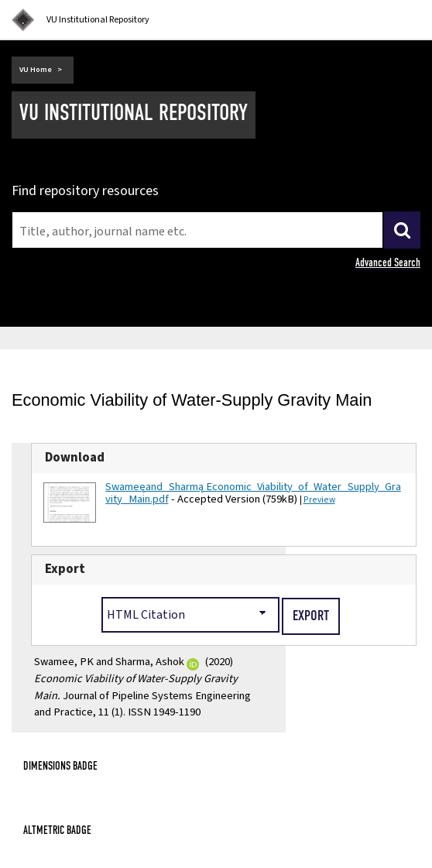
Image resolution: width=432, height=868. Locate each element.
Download (75, 458)
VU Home (36, 70)
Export (65, 569)
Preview (319, 500)
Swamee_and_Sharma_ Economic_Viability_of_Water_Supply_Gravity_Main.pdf (253, 493)
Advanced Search (388, 262)
